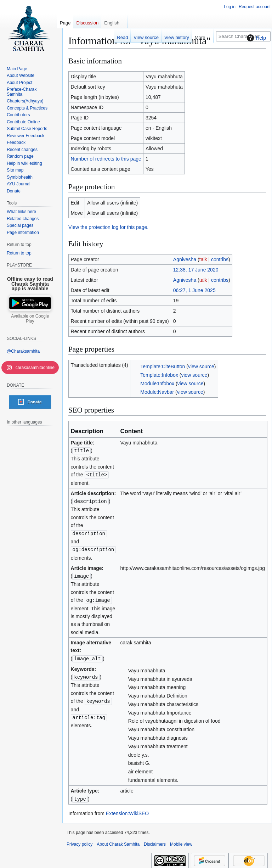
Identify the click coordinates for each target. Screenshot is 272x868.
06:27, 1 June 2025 (194, 290)
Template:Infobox (159, 375)
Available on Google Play (30, 319)
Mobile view (181, 841)
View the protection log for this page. (108, 227)
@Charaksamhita (23, 351)
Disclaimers (155, 841)
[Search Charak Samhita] (243, 36)
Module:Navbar (157, 392)
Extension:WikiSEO (127, 810)
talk (203, 259)
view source (201, 366)
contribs (220, 259)
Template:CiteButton (163, 366)
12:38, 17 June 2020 (196, 270)
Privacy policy (80, 841)
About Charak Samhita (118, 841)
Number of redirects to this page (106, 159)
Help (256, 38)
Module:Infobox (157, 383)
